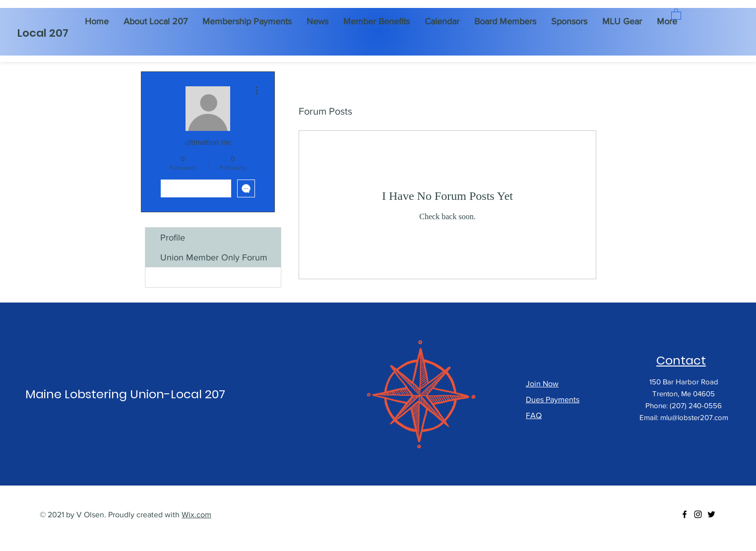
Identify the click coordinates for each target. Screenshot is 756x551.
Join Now (542, 384)
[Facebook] (685, 514)
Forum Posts (185, 277)
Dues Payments (553, 399)
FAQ (534, 415)
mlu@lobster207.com (694, 417)
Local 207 (43, 33)
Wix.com (196, 515)
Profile (173, 238)
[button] (676, 14)
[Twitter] (711, 514)
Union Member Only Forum (214, 257)
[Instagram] (698, 514)
